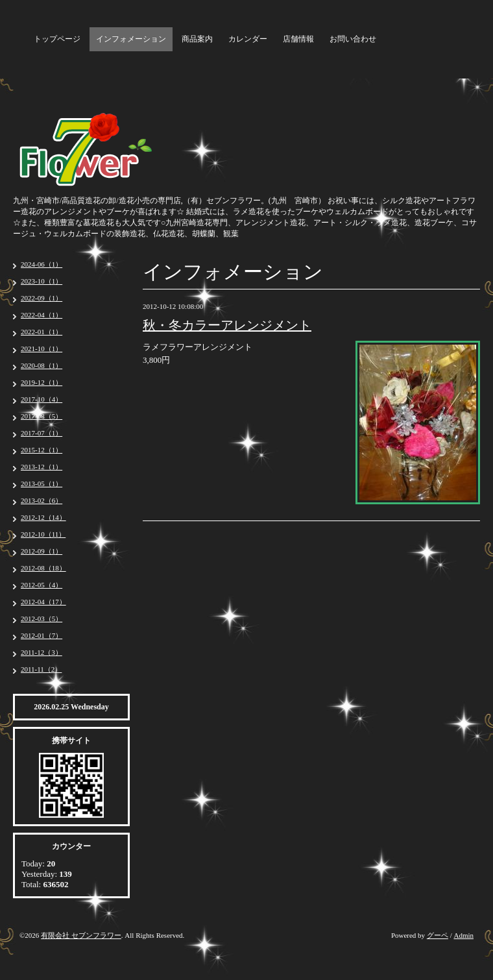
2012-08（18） (43, 568)
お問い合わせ (353, 39)
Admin (463, 935)
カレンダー (248, 39)
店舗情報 (298, 39)
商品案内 (197, 39)
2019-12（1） (42, 382)
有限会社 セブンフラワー (81, 935)
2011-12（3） (42, 652)
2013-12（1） (42, 467)
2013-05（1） (42, 484)
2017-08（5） (42, 416)
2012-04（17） (43, 602)
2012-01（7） (42, 635)
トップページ (57, 39)
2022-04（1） (42, 315)
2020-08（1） (42, 365)
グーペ (438, 935)
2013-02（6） (42, 500)
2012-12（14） (43, 517)
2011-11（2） (41, 669)
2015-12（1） (42, 450)
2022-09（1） (42, 298)
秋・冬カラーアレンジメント (227, 325)
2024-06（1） (42, 264)
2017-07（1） (42, 433)
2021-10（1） (42, 349)
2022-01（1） (42, 332)
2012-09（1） (42, 551)
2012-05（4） (42, 585)
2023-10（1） (42, 281)
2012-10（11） (43, 534)
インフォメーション (131, 39)
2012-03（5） (42, 619)
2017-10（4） (42, 399)
